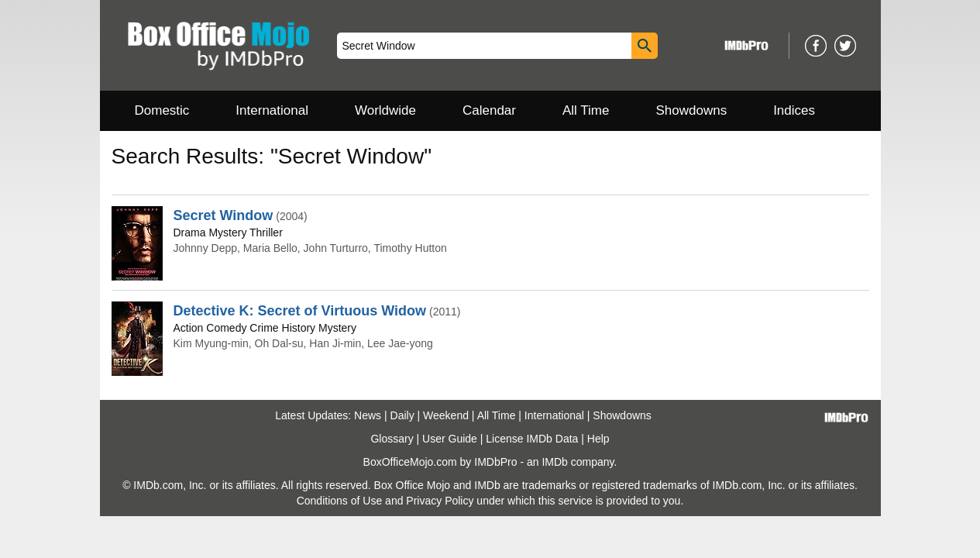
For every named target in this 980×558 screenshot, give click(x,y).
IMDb (554, 462)
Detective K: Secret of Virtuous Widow (300, 311)
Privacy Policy (440, 501)
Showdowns (691, 110)
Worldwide (385, 110)
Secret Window (224, 215)
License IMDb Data (532, 439)
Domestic (162, 110)
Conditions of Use (340, 501)
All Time (586, 110)
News (368, 415)
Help (598, 439)
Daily (402, 415)
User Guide (450, 439)
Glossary (392, 439)
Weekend (446, 415)
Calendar (489, 110)
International (272, 110)
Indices (794, 110)
